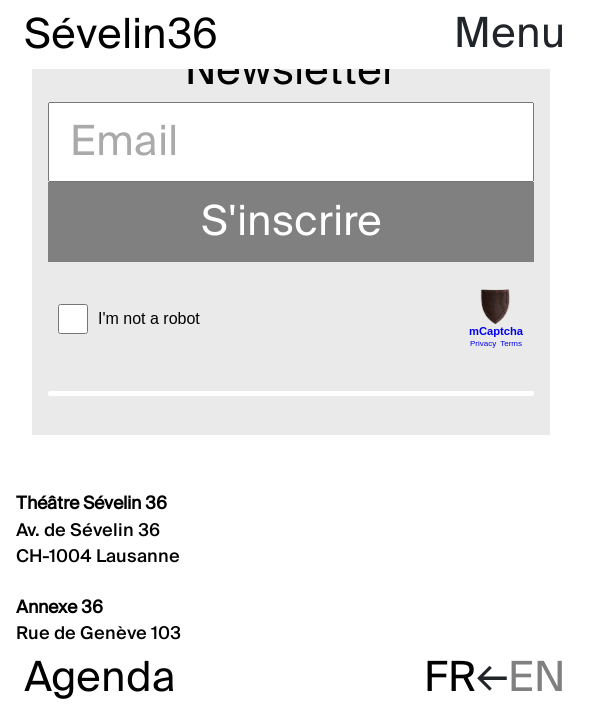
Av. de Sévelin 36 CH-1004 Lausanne (98, 530)
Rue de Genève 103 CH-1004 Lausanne (98, 634)
